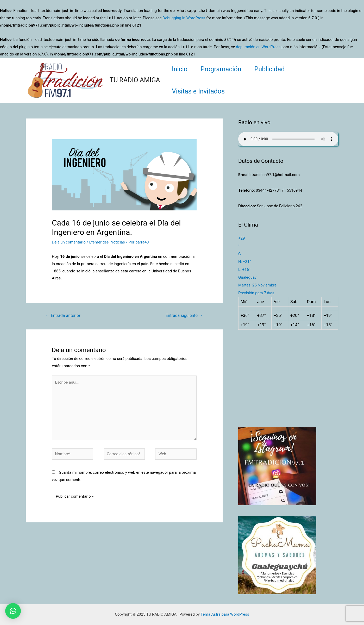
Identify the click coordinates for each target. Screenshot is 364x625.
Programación (221, 69)
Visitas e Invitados (198, 91)
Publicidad (270, 69)
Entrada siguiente (184, 315)
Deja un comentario (69, 242)
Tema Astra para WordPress (225, 614)
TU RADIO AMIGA (135, 80)
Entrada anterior (63, 315)
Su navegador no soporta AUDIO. (288, 139)
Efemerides (99, 242)
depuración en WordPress (258, 47)
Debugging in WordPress (184, 18)
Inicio (180, 69)
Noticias (118, 242)
